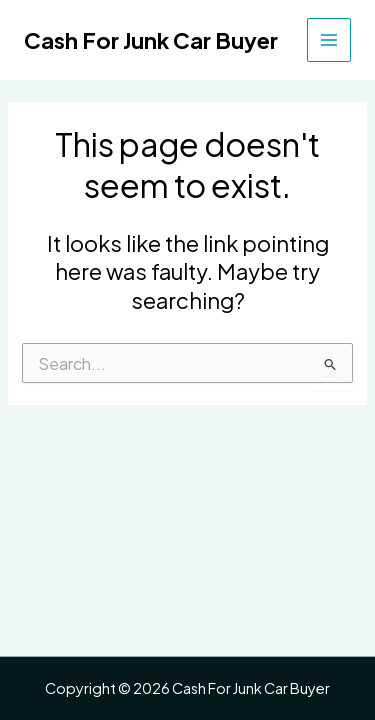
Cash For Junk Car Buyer (151, 40)
